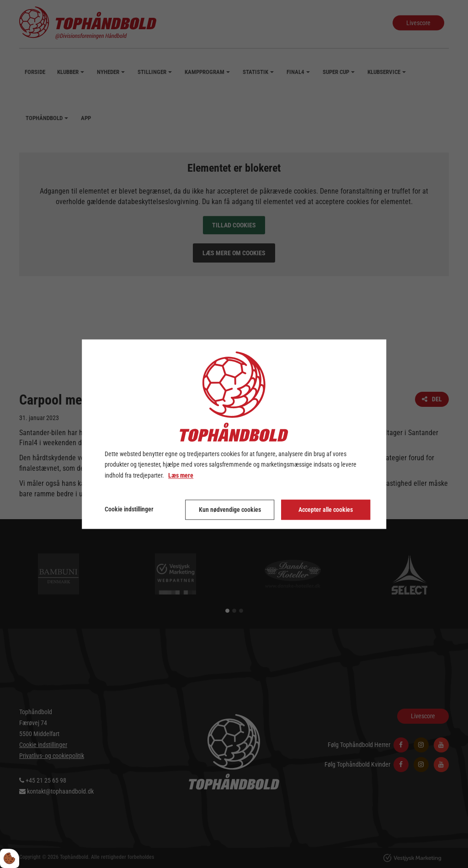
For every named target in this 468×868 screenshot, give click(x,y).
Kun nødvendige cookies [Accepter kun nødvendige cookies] (230, 510)
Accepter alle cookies (326, 510)
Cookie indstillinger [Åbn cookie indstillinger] (129, 509)
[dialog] (234, 434)
